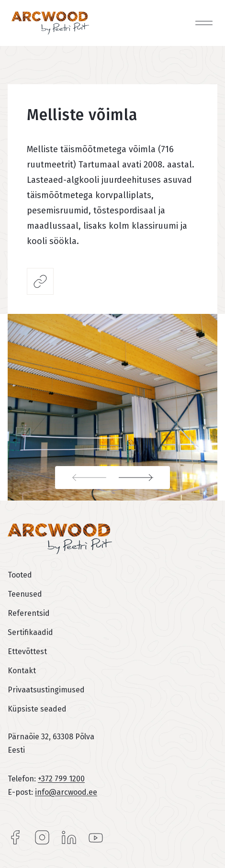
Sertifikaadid (30, 632)
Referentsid (29, 613)
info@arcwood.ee (66, 792)
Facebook (15, 837)
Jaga (40, 281)
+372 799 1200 (61, 779)
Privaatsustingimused (46, 690)
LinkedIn (69, 837)
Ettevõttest (27, 651)
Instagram (42, 837)
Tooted (20, 575)
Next (141, 478)
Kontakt (22, 671)
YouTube (96, 837)
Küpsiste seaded (37, 709)
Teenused (25, 594)
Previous (84, 478)
